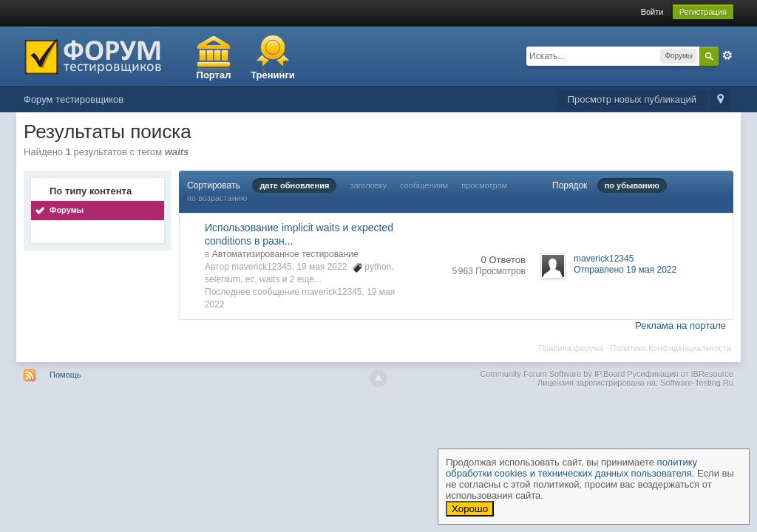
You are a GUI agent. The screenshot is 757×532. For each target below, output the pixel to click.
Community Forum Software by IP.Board (552, 374)
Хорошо (470, 509)
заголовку (368, 185)
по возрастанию (217, 198)
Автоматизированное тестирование (285, 254)
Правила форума (571, 348)
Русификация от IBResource (679, 374)
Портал (214, 75)
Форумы (67, 210)
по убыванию (632, 185)
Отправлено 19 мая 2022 (625, 270)
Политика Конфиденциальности (671, 348)
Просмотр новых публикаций (632, 99)
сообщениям (424, 185)
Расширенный (727, 55)
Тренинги (273, 75)
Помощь (65, 375)
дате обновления (294, 185)
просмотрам (484, 185)
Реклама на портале (680, 325)
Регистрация (703, 12)
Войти (652, 12)
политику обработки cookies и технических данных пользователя (571, 468)
